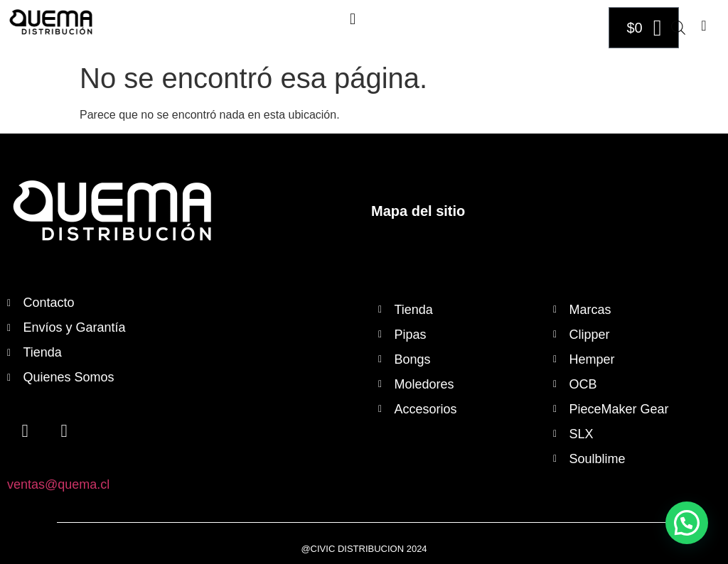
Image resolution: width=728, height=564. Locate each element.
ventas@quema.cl (58, 484)
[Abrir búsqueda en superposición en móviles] (678, 28)
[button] (352, 19)
